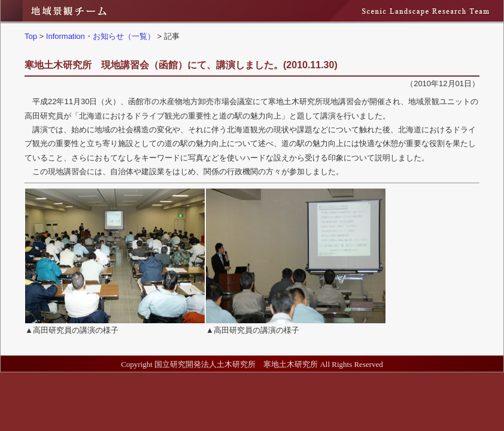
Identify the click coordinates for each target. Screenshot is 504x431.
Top (31, 36)
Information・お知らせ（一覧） (101, 36)
